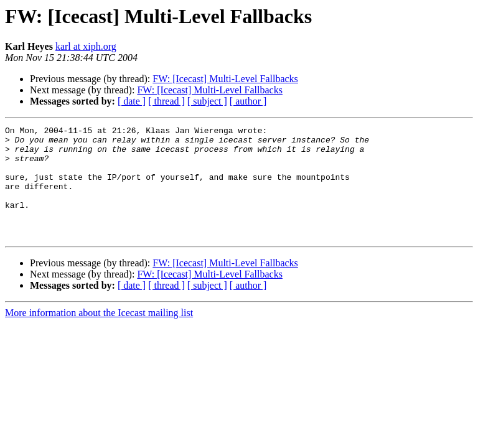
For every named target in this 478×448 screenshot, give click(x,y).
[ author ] (248, 101)
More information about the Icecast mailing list (99, 335)
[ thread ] (166, 101)
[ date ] (132, 101)
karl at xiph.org (86, 46)
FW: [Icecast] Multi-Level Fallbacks (225, 79)
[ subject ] (207, 101)
